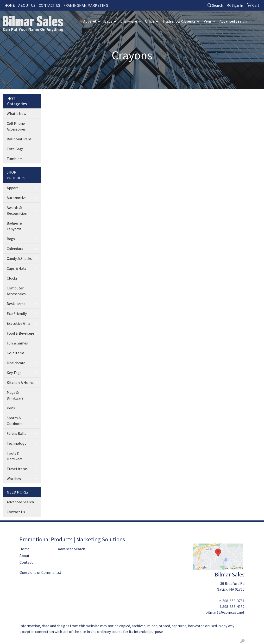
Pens (207, 21)
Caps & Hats (17, 268)
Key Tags (14, 373)
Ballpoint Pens (19, 139)
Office (150, 21)
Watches (14, 479)
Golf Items (16, 353)
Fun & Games (17, 343)
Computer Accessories (16, 291)
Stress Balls (16, 433)
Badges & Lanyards (14, 226)
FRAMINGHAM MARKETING (86, 5)
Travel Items (17, 469)
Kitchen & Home (20, 382)
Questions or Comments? (41, 572)
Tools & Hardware (15, 456)
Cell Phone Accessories (16, 126)
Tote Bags (15, 149)
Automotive (17, 198)
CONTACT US (49, 5)
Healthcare (16, 363)
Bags (108, 21)
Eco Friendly (17, 313)
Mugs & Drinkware (15, 395)
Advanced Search (233, 21)
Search (215, 5)
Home (25, 549)
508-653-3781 (233, 601)
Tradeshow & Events (179, 21)
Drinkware (129, 21)
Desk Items (16, 304)
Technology (16, 443)
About (25, 556)
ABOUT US (27, 5)
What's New (16, 113)
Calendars (15, 249)
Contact (26, 562)
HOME (10, 5)
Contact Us (16, 512)
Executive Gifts (19, 323)
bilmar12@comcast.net (225, 612)
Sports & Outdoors (15, 421)
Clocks (12, 278)
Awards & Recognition (17, 210)
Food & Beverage (20, 333)
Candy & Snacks (19, 258)
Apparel (90, 21)
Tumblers (15, 159)
